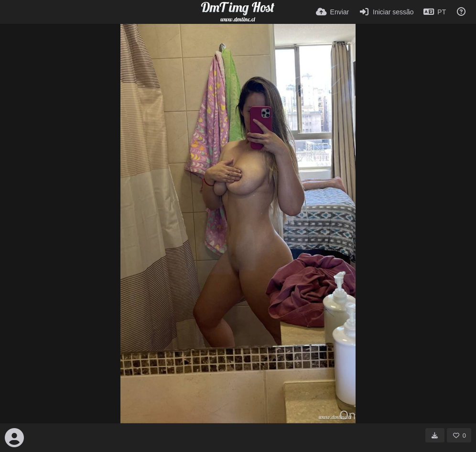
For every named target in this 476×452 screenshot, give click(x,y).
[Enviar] (332, 12)
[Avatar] (14, 438)
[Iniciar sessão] (386, 12)
